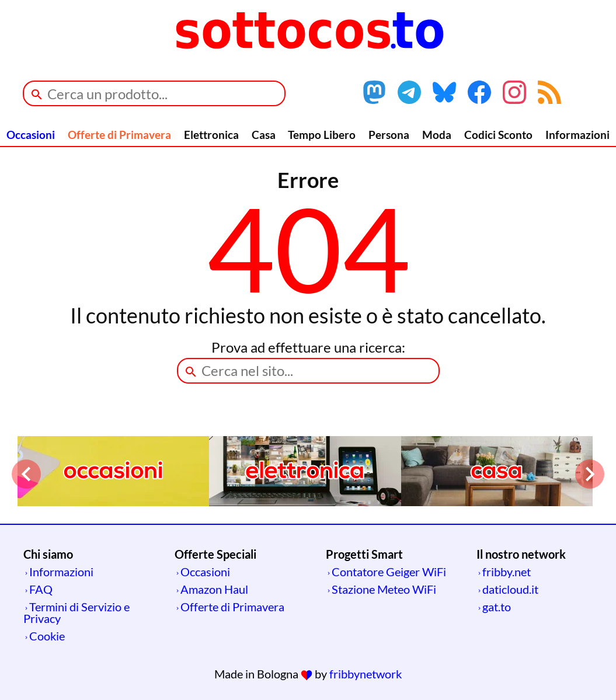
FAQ (41, 589)
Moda (437, 135)
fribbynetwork (366, 674)
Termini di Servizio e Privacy (76, 612)
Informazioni (577, 135)
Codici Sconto (498, 135)
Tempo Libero (322, 135)
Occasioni (31, 135)
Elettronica (211, 135)
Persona (389, 135)
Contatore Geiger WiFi (389, 572)
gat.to (497, 607)
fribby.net (507, 572)
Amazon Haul (214, 589)
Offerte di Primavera (119, 135)
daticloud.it (510, 589)
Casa (264, 135)
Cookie (47, 636)
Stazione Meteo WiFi (384, 589)
